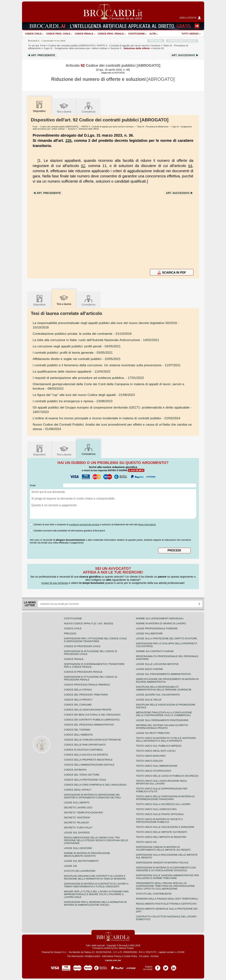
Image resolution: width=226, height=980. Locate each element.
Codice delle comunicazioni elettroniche (93, 740)
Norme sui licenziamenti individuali (160, 618)
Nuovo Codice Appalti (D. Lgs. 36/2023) (89, 623)
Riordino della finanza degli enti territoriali (167, 899)
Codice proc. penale (111, 34)
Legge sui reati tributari (153, 733)
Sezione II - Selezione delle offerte (83, 129)
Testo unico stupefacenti (154, 771)
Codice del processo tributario (86, 695)
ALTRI (153, 34)
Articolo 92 (158, 48)
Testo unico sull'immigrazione (157, 766)
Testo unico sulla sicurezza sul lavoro (163, 804)
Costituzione (137, 34)
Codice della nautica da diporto (86, 755)
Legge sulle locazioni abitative (157, 664)
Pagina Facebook (158, 967)
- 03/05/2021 (73, 353)
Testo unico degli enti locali (156, 751)
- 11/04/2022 (72, 371)
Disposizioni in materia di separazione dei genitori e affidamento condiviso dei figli (93, 796)
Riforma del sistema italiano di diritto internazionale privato (162, 727)
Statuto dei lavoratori (80, 871)
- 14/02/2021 (96, 340)
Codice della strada (78, 690)
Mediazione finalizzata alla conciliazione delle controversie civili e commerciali (164, 714)
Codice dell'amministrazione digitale (89, 765)
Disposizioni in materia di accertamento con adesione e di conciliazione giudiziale (166, 869)
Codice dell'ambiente (78, 735)
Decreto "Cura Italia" (78, 828)
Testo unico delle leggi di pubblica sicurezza (167, 776)
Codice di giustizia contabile (83, 750)
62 (83, 166)
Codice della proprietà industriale (88, 760)
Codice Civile (33, 34)
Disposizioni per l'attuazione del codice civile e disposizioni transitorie (96, 640)
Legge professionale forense (157, 628)
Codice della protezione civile (85, 780)
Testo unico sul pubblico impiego (159, 746)
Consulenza (88, 107)
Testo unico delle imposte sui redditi (162, 832)
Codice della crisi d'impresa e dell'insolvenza (95, 785)
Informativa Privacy (112, 956)
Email (33, 485)
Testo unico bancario (151, 756)
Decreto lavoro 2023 (78, 808)
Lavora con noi (113, 960)
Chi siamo (144, 956)
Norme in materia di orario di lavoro (161, 623)
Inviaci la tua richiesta (55, 583)
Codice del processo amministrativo (89, 725)
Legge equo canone (150, 669)
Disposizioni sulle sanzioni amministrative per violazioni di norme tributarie (168, 877)
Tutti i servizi (190, 34)
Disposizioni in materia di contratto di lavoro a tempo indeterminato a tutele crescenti (96, 885)
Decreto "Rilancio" (77, 823)
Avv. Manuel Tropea (124, 948)
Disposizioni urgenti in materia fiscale (162, 863)
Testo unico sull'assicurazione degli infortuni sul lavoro (162, 782)
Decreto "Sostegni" (77, 818)
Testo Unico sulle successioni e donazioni (165, 827)
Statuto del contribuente (154, 894)
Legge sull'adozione (78, 848)
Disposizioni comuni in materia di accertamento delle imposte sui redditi (163, 848)
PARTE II (129, 46)
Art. (43, 55)
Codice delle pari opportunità (85, 745)
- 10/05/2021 (77, 359)
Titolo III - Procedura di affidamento (153, 127)
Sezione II (130, 48)
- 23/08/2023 (73, 401)
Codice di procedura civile (82, 646)
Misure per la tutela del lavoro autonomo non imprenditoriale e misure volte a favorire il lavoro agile (96, 894)
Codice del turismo (77, 730)
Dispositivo (39, 300)
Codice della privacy (78, 700)
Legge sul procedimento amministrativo (164, 674)
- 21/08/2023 (84, 395)
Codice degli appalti (78, 790)
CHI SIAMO (156, 41)
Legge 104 (71, 866)
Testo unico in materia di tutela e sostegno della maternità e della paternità (166, 739)
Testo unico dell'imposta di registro (161, 837)
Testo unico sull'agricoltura (156, 809)
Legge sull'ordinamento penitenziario (162, 720)
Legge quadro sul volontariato (158, 695)
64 (190, 166)
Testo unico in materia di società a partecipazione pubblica (159, 821)
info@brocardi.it (92, 956)
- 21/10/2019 (82, 334)
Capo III (76, 48)
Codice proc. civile (58, 34)
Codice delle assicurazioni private (88, 710)
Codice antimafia (75, 770)
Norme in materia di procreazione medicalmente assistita (87, 855)
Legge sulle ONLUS (149, 700)
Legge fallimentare (149, 633)
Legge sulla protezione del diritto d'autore (167, 638)
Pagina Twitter (166, 967)
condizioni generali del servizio (84, 525)
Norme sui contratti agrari (155, 651)
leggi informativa (147, 525)
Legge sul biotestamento (81, 861)
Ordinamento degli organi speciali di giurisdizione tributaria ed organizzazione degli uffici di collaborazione (165, 886)
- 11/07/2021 (107, 365)
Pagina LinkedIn (174, 967)
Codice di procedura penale (83, 672)
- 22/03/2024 (107, 418)
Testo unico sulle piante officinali (160, 814)
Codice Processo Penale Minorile (87, 685)
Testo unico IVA (146, 842)
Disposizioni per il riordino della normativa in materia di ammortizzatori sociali (95, 903)
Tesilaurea (64, 107)
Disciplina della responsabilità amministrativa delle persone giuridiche (164, 688)
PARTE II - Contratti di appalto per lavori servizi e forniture (108, 127)
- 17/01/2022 (88, 378)
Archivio (155, 956)
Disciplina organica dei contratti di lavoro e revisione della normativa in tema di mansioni (95, 877)
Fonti (43, 46)
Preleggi (70, 633)
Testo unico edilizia (149, 761)
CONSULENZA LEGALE (182, 41)
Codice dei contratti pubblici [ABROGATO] (71, 46)
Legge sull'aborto (77, 803)
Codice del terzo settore (82, 775)
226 (68, 141)
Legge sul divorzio (77, 833)
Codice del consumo (78, 705)
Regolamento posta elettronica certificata (166, 904)
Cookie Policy (130, 956)
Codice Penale (84, 34)
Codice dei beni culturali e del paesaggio (92, 715)
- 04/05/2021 (77, 346)
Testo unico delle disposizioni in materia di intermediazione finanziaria (165, 798)
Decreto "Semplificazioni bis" (84, 813)
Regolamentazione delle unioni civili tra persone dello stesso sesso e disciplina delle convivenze (96, 840)
